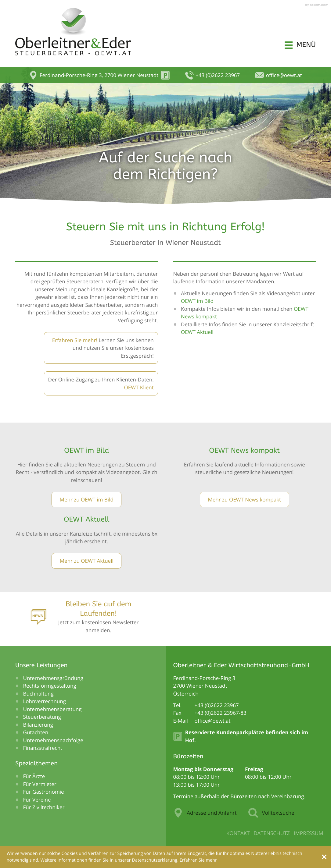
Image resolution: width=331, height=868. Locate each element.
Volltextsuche (271, 813)
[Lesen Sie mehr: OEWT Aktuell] (86, 561)
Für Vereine (37, 800)
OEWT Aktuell (197, 332)
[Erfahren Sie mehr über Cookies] (198, 860)
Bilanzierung (38, 725)
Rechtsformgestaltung (50, 686)
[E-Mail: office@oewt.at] (279, 75)
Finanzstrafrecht (43, 748)
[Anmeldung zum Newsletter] (87, 619)
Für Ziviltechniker (44, 807)
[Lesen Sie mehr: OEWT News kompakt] (245, 500)
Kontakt (238, 833)
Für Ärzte (34, 776)
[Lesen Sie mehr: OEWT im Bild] (86, 500)
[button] (300, 45)
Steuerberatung (42, 717)
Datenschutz (272, 833)
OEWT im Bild (198, 301)
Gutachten (36, 732)
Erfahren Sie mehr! (75, 340)
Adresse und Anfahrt (205, 813)
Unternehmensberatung (52, 709)
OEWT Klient (139, 387)
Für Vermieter (40, 784)
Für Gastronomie (44, 792)
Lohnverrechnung (45, 701)
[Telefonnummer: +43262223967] (217, 705)
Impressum (309, 833)
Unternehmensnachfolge (53, 740)
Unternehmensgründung (53, 678)
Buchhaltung (38, 694)
